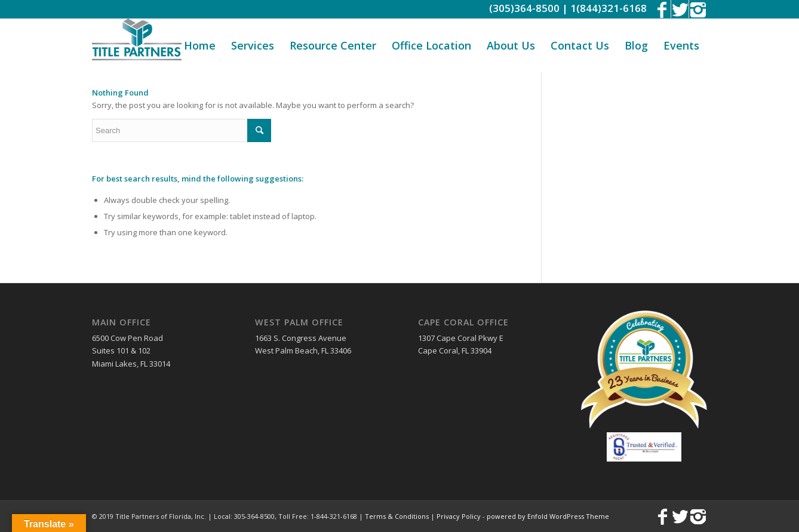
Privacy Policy (459, 516)
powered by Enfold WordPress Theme (548, 516)
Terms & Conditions (397, 516)
